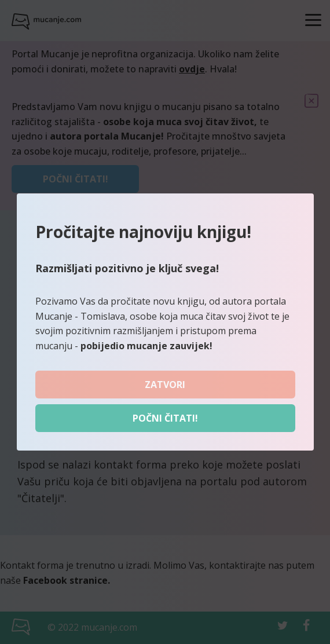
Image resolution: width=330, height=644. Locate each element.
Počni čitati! (165, 418)
